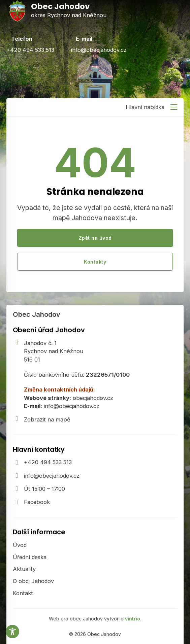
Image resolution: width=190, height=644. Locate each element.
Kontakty (95, 262)
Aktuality (24, 569)
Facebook (37, 502)
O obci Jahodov (33, 581)
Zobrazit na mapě (47, 419)
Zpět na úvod (95, 238)
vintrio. (133, 619)
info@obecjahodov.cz (52, 476)
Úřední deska (30, 557)
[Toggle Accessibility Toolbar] (12, 632)
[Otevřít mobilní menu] (174, 107)
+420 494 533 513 (48, 462)
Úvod (20, 545)
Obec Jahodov (37, 314)
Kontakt (23, 593)
